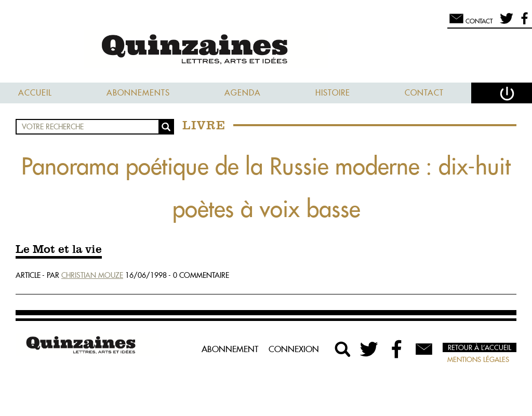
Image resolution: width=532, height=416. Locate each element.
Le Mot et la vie (59, 250)
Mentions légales (478, 359)
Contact (424, 93)
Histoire (333, 93)
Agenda (243, 93)
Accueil (35, 93)
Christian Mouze (92, 275)
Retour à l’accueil (480, 347)
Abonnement (230, 349)
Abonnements (138, 93)
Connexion (294, 349)
